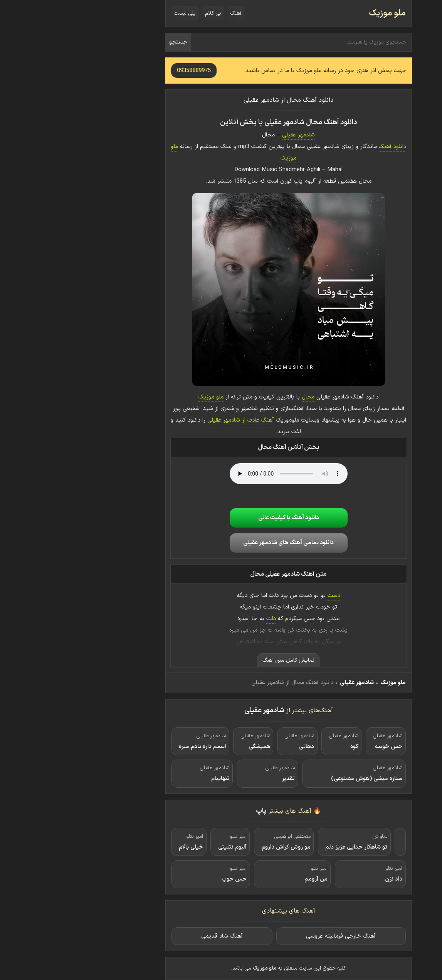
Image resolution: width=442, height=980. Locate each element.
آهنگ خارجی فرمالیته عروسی (273, 936)
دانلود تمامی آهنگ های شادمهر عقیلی (221, 543)
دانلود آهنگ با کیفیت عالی (221, 518)
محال (241, 397)
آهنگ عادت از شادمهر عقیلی (173, 420)
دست (266, 596)
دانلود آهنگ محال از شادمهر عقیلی (221, 100)
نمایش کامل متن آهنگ (221, 660)
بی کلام (146, 13)
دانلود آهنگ (325, 147)
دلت (204, 619)
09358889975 (126, 71)
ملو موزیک (320, 13)
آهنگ (168, 13)
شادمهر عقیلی (231, 135)
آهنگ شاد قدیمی (155, 936)
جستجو (111, 42)
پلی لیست (117, 13)
